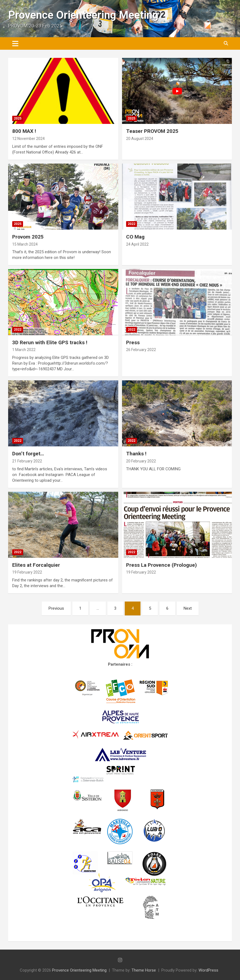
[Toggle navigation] (15, 43)
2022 (132, 224)
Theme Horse (144, 970)
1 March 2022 (24, 350)
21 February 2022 (27, 461)
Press (133, 342)
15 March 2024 (25, 244)
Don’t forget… (28, 454)
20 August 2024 (140, 139)
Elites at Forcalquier (36, 565)
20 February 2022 (141, 461)
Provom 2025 (28, 237)
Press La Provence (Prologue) (161, 565)
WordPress (208, 970)
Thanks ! (136, 454)
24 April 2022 (137, 244)
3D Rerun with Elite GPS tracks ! (50, 342)
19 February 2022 (27, 572)
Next (188, 608)
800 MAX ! (24, 131)
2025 (18, 118)
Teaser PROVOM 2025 (152, 131)
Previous (56, 608)
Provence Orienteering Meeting (83, 15)
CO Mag (135, 237)
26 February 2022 (141, 350)
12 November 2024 (28, 139)
